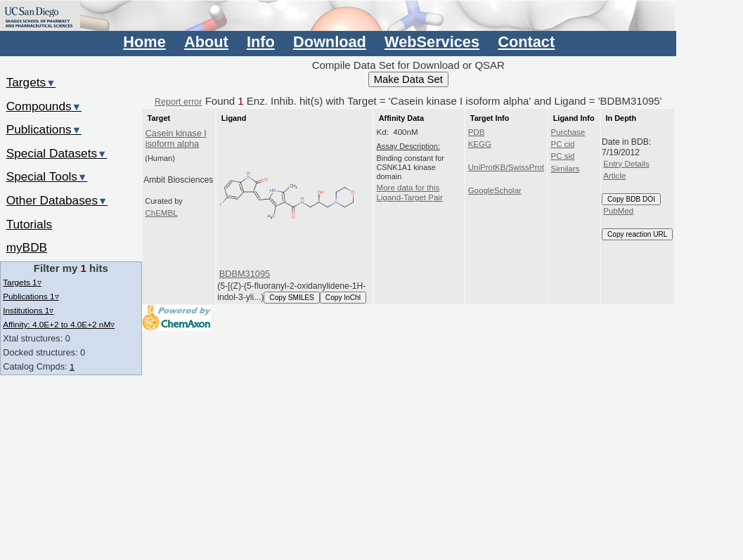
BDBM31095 (245, 274)
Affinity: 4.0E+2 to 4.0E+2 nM (59, 324)
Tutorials (30, 224)
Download (330, 42)
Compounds (44, 106)
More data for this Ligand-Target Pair (410, 193)
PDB (477, 132)
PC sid (563, 156)
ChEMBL (161, 213)
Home (144, 42)
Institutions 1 (28, 310)
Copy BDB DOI (631, 199)
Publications (44, 129)
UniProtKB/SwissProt (506, 167)
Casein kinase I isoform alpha (176, 138)
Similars (566, 169)
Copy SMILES (292, 298)
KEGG (480, 144)
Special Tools (47, 176)
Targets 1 (22, 282)
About (206, 42)
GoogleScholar (495, 190)
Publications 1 (31, 296)
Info (261, 42)
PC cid (563, 144)
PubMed (618, 211)
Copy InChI (343, 298)
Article (614, 176)
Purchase (568, 132)
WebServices (432, 42)
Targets (31, 82)
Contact (526, 42)
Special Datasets (57, 153)
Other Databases (57, 200)
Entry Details (626, 164)
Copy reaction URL (637, 234)
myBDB (27, 247)
